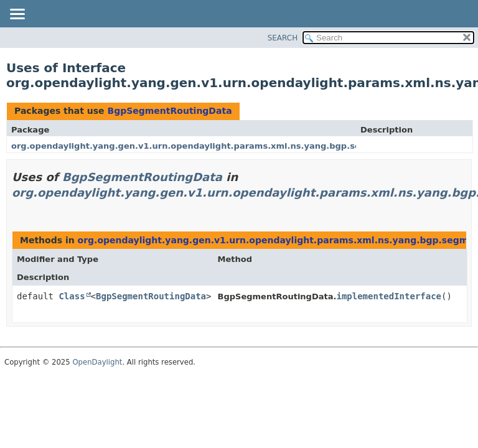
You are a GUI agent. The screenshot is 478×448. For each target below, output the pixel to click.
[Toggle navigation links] (17, 15)
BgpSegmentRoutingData (169, 111)
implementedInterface (389, 296)
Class (72, 296)
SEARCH (283, 38)
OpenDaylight (97, 362)
